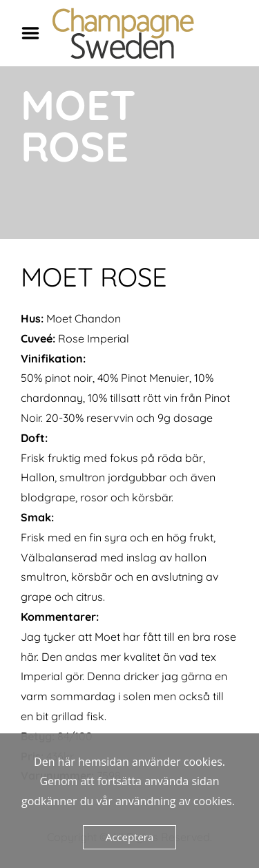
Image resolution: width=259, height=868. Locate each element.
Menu (35, 33)
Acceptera (130, 837)
